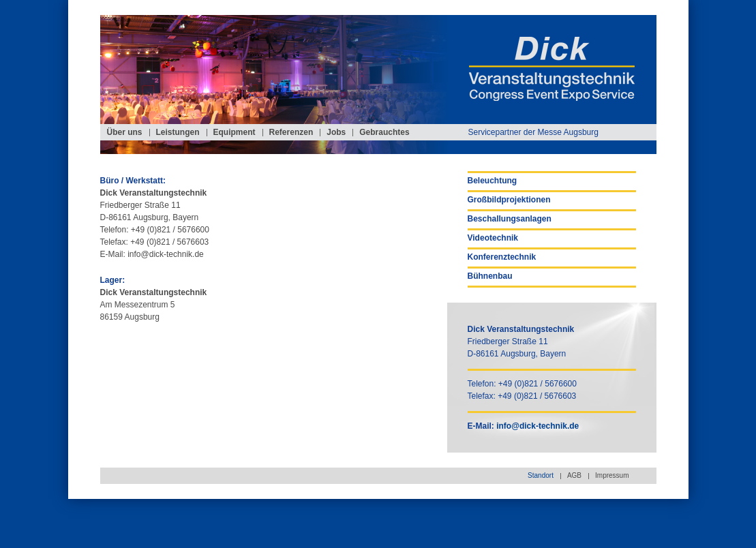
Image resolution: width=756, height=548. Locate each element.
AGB (574, 475)
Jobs (336, 132)
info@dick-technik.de (166, 254)
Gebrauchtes (384, 132)
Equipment (235, 132)
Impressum (612, 475)
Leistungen (178, 132)
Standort (541, 475)
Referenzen (291, 132)
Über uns (125, 132)
